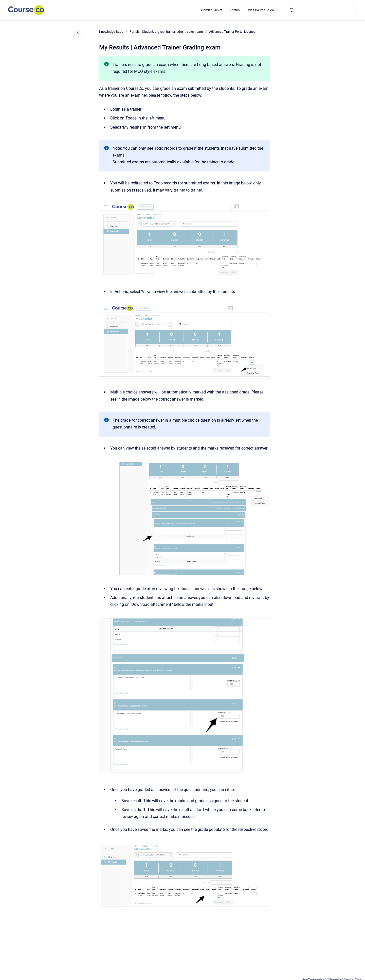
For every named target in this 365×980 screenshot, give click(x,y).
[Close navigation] (78, 33)
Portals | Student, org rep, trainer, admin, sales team (166, 32)
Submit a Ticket (211, 10)
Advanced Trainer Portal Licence (232, 32)
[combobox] (321, 10)
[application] (333, 979)
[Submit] (292, 10)
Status (235, 10)
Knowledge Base (111, 32)
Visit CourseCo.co (261, 10)
